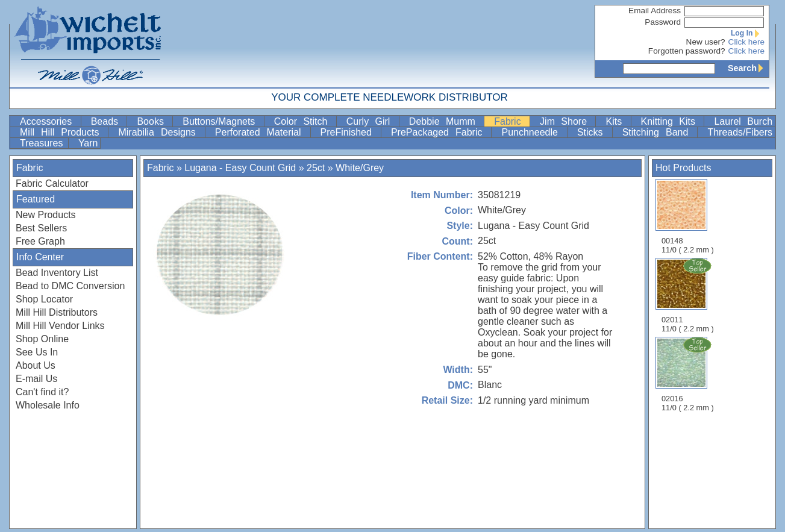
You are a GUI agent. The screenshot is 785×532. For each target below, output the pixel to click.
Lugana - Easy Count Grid (240, 168)
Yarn (88, 143)
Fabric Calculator (52, 183)
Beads (108, 121)
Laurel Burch (743, 121)
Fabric (511, 121)
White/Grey (360, 168)
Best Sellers (41, 228)
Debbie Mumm (445, 121)
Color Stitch (304, 121)
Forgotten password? (687, 51)
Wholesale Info (48, 405)
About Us (36, 365)
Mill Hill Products (63, 132)
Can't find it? (42, 392)
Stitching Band (659, 132)
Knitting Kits (671, 121)
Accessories (49, 121)
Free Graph (40, 241)
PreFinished (349, 132)
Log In (748, 33)
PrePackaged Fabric (440, 132)
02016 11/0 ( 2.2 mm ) (689, 374)
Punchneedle (533, 132)
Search (748, 68)
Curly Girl (371, 121)
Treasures (43, 143)
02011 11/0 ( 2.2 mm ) (689, 295)
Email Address (655, 11)
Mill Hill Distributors (57, 312)
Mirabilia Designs (160, 132)
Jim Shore (566, 121)
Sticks (593, 132)
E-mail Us (36, 379)
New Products (46, 215)
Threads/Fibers (740, 132)
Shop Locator (44, 299)
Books (153, 121)
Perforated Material (261, 132)
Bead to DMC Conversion (70, 286)
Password (663, 22)
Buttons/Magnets (222, 121)
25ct (316, 168)
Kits (617, 121)
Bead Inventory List (57, 273)
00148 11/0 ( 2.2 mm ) (688, 217)
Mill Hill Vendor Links (60, 326)
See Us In (37, 352)
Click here (746, 42)
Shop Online (42, 339)
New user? (706, 42)
